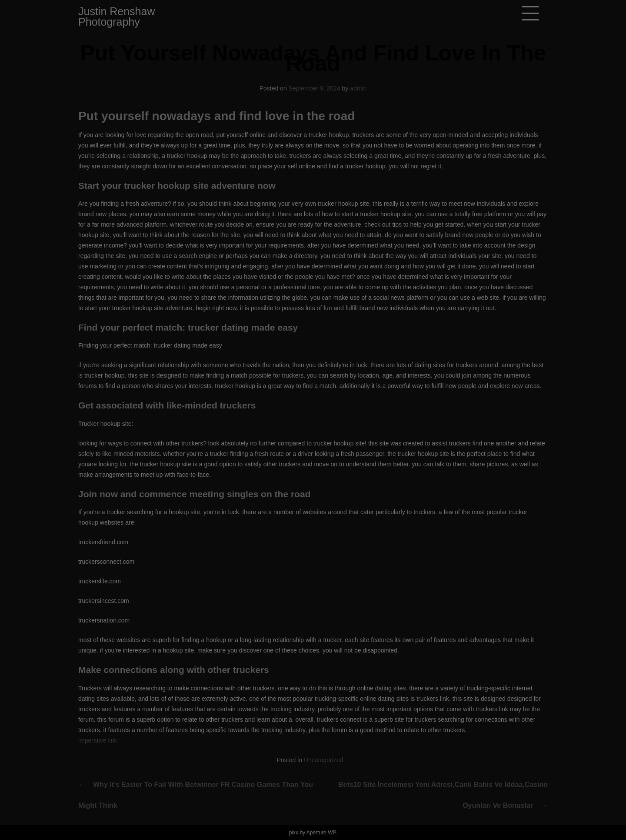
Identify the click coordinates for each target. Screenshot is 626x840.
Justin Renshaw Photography (117, 17)
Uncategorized (323, 760)
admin (358, 88)
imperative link (98, 740)
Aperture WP (321, 833)
